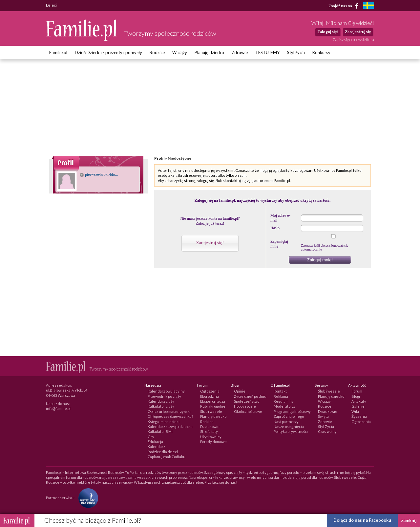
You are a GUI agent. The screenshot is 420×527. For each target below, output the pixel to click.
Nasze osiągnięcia (289, 426)
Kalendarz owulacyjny (166, 391)
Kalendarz (156, 446)
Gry (151, 437)
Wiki (355, 411)
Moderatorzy (285, 406)
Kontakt (280, 391)
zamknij (409, 520)
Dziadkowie (210, 426)
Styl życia (296, 52)
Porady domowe (213, 442)
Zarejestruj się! (210, 243)
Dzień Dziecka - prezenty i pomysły (108, 52)
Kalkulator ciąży (161, 406)
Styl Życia (326, 426)
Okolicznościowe (248, 411)
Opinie (240, 391)
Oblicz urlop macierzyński (169, 411)
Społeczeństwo (247, 401)
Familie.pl (58, 52)
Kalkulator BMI (160, 431)
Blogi (356, 396)
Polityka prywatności (291, 431)
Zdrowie (240, 52)
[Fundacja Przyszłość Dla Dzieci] (87, 498)
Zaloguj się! (328, 32)
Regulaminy (284, 401)
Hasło (275, 228)
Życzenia (359, 416)
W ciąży (180, 52)
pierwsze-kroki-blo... (99, 174)
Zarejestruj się (358, 32)
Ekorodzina (210, 396)
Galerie (358, 406)
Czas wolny (327, 431)
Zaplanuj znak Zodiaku (167, 457)
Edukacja (155, 442)
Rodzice (157, 52)
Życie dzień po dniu (250, 396)
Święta (323, 416)
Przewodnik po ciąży (164, 396)
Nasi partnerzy (286, 422)
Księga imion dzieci (164, 422)
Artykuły (359, 401)
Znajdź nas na (345, 6)
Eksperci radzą (213, 401)
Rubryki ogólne (213, 406)
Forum (357, 391)
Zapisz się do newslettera (353, 40)
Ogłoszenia (210, 391)
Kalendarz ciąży (161, 401)
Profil (159, 158)
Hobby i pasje (245, 406)
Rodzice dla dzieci (163, 452)
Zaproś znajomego (289, 416)
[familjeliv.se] (368, 6)
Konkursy (321, 52)
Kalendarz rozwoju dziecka (170, 426)
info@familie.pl (58, 408)
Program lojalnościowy (292, 411)
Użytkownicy (211, 437)
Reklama (281, 396)
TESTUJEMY (267, 52)
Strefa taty (209, 431)
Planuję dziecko (209, 52)
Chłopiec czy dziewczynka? (170, 416)
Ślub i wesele (211, 411)
